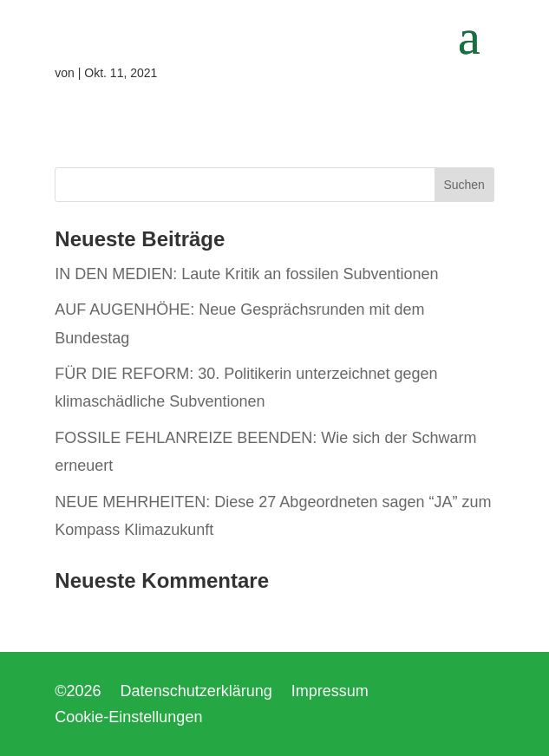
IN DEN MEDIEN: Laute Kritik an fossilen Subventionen (246, 274)
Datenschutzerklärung (196, 692)
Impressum (330, 692)
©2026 (78, 692)
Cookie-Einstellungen (128, 718)
